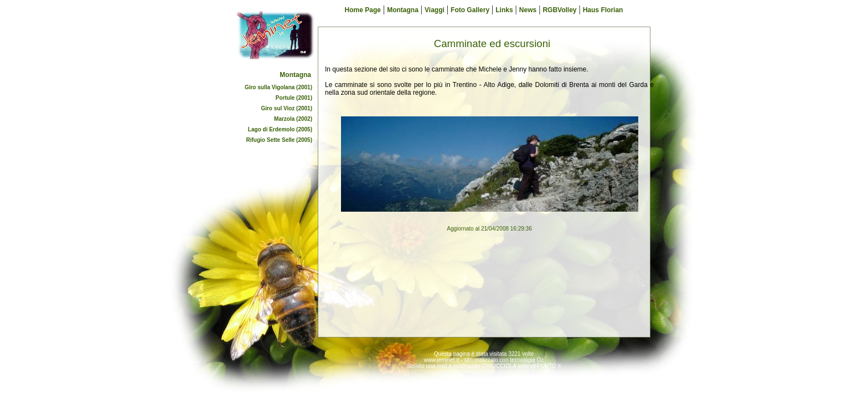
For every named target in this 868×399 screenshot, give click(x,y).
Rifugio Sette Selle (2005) (279, 140)
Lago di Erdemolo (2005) (280, 129)
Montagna (295, 75)
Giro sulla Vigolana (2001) (278, 87)
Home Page (363, 10)
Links (504, 10)
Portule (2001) (294, 98)
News (528, 10)
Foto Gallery (470, 10)
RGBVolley (559, 10)
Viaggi (435, 10)
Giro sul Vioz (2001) (286, 108)
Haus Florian (603, 10)
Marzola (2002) (293, 119)
